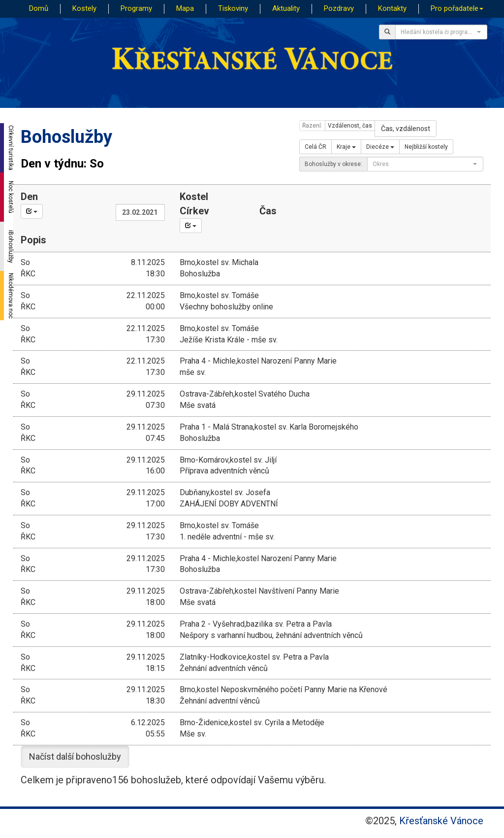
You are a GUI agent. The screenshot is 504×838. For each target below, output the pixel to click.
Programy (136, 8)
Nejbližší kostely (426, 147)
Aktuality (286, 8)
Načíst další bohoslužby (75, 756)
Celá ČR (315, 147)
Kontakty (392, 8)
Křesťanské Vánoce (441, 821)
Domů (39, 8)
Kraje (346, 147)
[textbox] (438, 32)
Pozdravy (339, 8)
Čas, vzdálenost (406, 129)
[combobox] (441, 32)
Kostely (84, 8)
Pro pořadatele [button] (457, 8)
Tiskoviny (233, 8)
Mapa (185, 8)
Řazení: (312, 126)
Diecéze (380, 147)
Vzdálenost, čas (350, 126)
